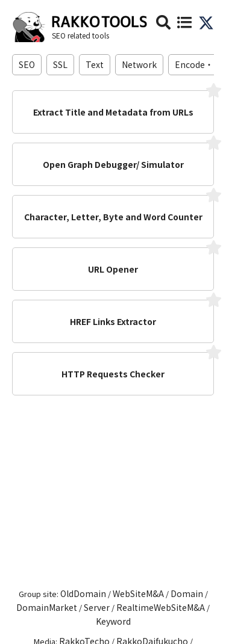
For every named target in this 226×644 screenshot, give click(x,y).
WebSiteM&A (138, 593)
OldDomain (83, 593)
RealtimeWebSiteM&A (161, 607)
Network (139, 64)
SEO (27, 64)
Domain (187, 593)
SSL (60, 64)
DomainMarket (47, 607)
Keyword (113, 621)
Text (95, 64)
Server (97, 607)
